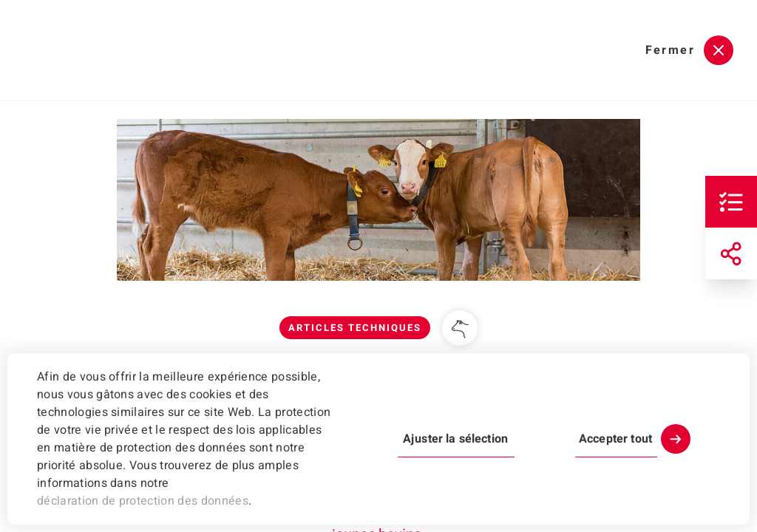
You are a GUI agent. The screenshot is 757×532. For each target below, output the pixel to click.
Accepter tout (615, 439)
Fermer (670, 50)
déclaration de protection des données (143, 501)
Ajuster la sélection (455, 439)
